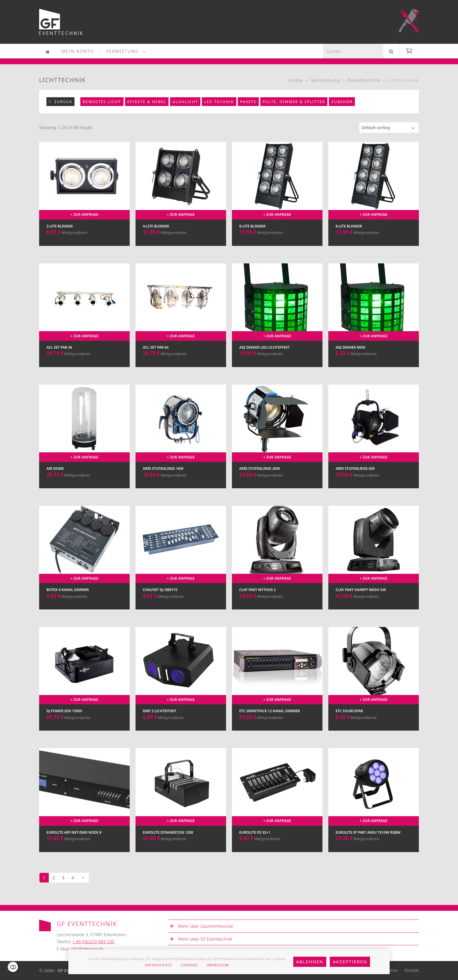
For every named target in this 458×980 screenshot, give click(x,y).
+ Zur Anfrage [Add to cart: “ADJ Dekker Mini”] (374, 336)
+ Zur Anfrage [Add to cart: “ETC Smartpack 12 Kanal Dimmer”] (277, 700)
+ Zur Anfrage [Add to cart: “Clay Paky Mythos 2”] (277, 578)
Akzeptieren (350, 962)
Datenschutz (158, 965)
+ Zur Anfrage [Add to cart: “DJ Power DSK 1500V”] (84, 700)
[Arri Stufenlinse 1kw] (181, 442)
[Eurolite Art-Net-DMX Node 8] (84, 806)
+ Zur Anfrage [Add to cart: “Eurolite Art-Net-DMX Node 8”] (84, 821)
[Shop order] (389, 128)
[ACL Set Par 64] (181, 321)
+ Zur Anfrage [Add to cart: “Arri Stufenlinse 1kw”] (181, 457)
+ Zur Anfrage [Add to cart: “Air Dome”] (84, 457)
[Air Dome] (84, 442)
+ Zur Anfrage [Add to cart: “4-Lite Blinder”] (181, 214)
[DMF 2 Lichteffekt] (181, 685)
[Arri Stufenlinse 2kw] (277, 442)
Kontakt (412, 970)
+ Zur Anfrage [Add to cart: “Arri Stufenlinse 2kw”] (277, 457)
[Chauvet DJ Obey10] (181, 563)
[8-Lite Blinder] (277, 200)
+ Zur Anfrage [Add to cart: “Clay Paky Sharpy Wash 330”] (374, 578)
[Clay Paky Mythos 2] (277, 563)
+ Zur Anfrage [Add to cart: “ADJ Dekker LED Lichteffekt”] (277, 336)
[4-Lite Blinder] (181, 200)
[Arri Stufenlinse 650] (374, 442)
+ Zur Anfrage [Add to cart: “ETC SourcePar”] (374, 700)
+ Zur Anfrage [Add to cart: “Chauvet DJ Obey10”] (181, 578)
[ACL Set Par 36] (84, 321)
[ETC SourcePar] (374, 685)
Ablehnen (310, 962)
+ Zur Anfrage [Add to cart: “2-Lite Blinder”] (84, 214)
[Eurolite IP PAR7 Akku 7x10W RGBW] (374, 806)
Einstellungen (13, 967)
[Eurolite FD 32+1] (277, 806)
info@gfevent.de (87, 949)
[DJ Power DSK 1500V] (84, 685)
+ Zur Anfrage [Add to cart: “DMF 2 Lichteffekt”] (181, 700)
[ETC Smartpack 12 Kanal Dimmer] (277, 685)
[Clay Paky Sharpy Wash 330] (374, 563)
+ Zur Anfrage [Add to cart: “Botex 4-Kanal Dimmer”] (84, 578)
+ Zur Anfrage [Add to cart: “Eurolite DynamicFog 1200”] (181, 821)
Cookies (189, 965)
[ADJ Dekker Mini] (374, 321)
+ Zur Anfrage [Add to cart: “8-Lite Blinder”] (277, 214)
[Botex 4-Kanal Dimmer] (84, 563)
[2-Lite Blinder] (84, 200)
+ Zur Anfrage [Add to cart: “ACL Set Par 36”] (84, 336)
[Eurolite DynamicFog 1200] (181, 806)
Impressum (218, 965)
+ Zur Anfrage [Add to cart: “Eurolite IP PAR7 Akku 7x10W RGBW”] (374, 821)
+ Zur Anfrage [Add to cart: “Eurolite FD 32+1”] (277, 821)
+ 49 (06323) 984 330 (93, 941)
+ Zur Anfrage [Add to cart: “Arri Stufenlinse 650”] (374, 457)
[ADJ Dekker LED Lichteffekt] (277, 321)
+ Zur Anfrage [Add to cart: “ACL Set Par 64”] (181, 336)
